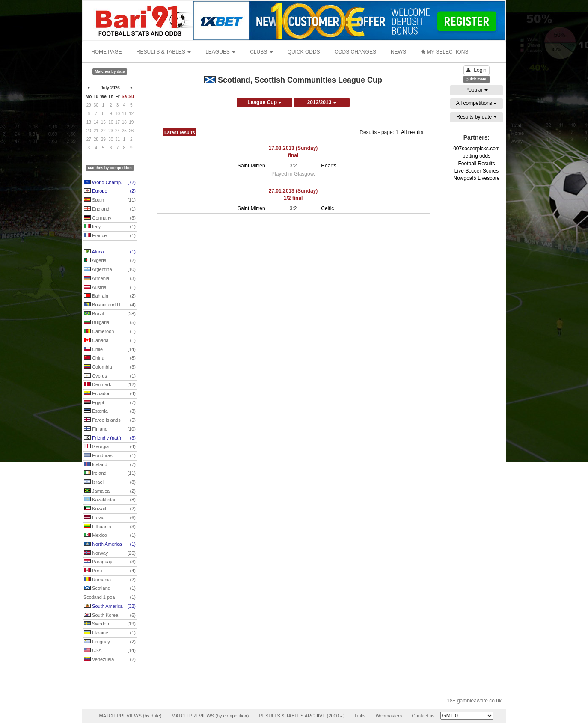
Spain (110, 200)
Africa (110, 252)
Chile (110, 350)
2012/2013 (322, 102)
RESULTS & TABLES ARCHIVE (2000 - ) (302, 716)
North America (110, 544)
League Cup (264, 102)
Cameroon (110, 332)
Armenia (110, 279)
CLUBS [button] (261, 52)
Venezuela (110, 660)
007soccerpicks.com (477, 149)
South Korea (110, 616)
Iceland (110, 465)
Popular (477, 90)
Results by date (476, 117)
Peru (110, 571)
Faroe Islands (110, 420)
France (110, 236)
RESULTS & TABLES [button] (164, 52)
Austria (110, 288)
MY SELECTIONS (444, 52)
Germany (110, 218)
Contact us (423, 716)
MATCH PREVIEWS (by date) (130, 716)
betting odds (477, 156)
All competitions (477, 103)
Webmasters (389, 716)
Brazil (110, 314)
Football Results (476, 164)
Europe (110, 191)
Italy (110, 227)
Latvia (110, 518)
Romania (110, 580)
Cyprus (110, 376)
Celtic (327, 208)
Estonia (110, 411)
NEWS (398, 52)
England (110, 209)
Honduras (110, 456)
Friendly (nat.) (110, 438)
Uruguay (110, 642)
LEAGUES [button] (220, 52)
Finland (110, 429)
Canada (110, 341)
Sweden (110, 624)
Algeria (110, 261)
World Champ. (110, 183)
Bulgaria (110, 323)
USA (110, 651)
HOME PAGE (107, 52)
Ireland (110, 473)
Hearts (328, 166)
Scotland (110, 589)
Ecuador (110, 394)
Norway (110, 553)
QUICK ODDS (304, 52)
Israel (110, 482)
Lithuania (110, 527)
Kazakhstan (110, 500)
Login (476, 70)
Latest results (180, 132)
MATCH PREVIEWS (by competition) (210, 716)
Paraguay (110, 562)
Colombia (110, 367)
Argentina (110, 270)
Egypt (110, 403)
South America (110, 607)
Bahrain (110, 296)
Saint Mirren (251, 166)
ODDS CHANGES (355, 52)
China (110, 358)
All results (412, 132)
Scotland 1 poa (110, 598)
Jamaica (110, 491)
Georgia (110, 447)
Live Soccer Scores (477, 171)
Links (360, 716)
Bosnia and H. (110, 305)
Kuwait (110, 509)
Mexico (110, 536)
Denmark (110, 385)
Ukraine (110, 633)
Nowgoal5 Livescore (476, 178)
